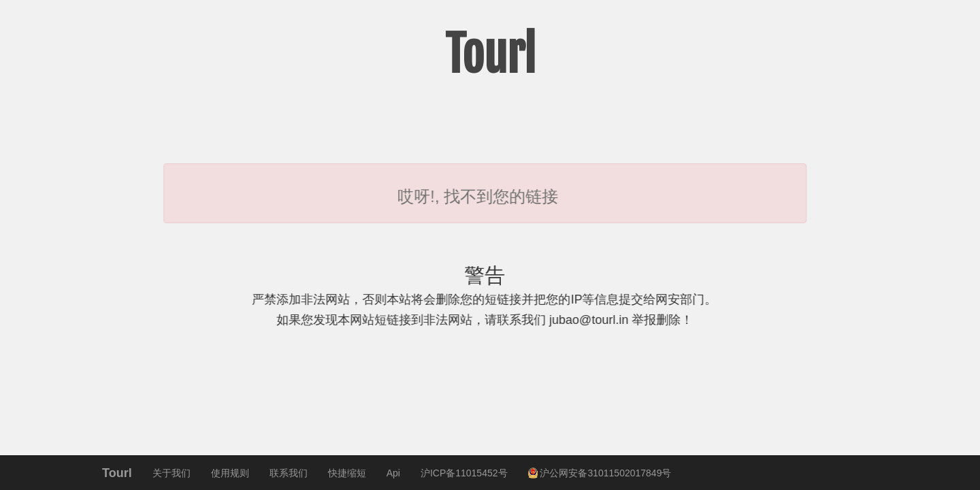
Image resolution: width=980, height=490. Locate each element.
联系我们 (289, 473)
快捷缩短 (347, 473)
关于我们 (171, 473)
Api (393, 473)
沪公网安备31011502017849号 (600, 473)
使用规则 (230, 473)
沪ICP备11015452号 (464, 473)
